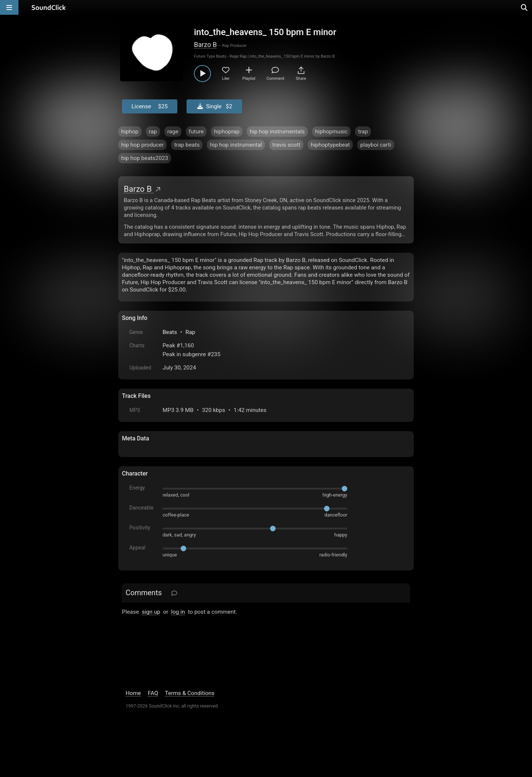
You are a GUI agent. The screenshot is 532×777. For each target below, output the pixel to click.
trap (363, 132)
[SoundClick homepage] (49, 7)
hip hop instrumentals (277, 132)
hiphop (130, 132)
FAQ (153, 693)
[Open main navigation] (9, 7)
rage (173, 132)
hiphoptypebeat (330, 145)
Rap (190, 332)
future (196, 132)
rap (153, 132)
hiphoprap (227, 132)
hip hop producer (142, 145)
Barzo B (205, 45)
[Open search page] (525, 7)
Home (133, 693)
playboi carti (376, 145)
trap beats (187, 145)
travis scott (286, 145)
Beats (170, 332)
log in (178, 612)
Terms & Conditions (190, 693)
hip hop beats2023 (145, 158)
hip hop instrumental (236, 145)
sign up (151, 612)
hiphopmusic (331, 132)
